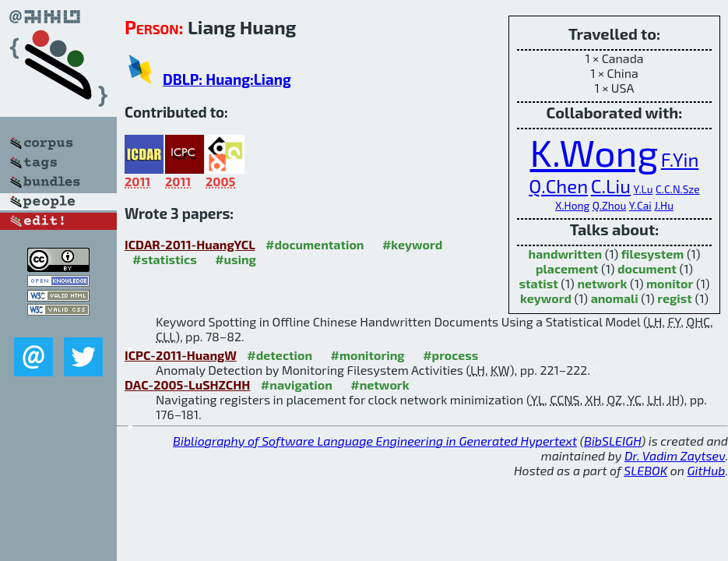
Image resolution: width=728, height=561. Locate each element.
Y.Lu (643, 189)
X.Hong (572, 205)
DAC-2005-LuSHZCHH (187, 385)
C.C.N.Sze (678, 189)
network (602, 283)
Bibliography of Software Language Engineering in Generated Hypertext (375, 441)
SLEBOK (645, 470)
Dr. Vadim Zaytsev (675, 455)
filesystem (653, 254)
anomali (615, 298)
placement (567, 268)
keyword (546, 298)
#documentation (315, 244)
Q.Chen (558, 186)
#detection (280, 355)
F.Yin (680, 159)
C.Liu (611, 186)
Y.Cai (640, 205)
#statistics (165, 259)
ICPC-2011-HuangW (181, 355)
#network (380, 385)
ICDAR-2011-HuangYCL (190, 244)
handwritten (566, 254)
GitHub (707, 470)
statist (539, 283)
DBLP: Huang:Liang (227, 79)
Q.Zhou (610, 205)
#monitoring (368, 355)
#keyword (412, 244)
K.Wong (594, 152)
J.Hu (664, 205)
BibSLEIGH (612, 441)
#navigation (297, 385)
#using (236, 259)
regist (675, 298)
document (647, 268)
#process (450, 355)
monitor (670, 283)
